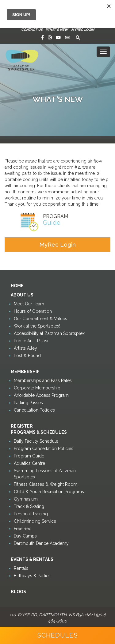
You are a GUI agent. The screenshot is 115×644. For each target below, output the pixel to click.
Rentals (21, 568)
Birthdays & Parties (32, 576)
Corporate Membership (37, 388)
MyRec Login (83, 30)
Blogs (18, 592)
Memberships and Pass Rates (43, 380)
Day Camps (25, 536)
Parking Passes (28, 403)
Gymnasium (26, 499)
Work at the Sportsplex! (37, 326)
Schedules (57, 635)
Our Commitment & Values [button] (40, 319)
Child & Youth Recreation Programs (49, 492)
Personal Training (31, 514)
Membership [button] (25, 372)
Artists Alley (25, 348)
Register (22, 426)
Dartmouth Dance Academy (41, 543)
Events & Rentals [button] (32, 559)
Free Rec (23, 529)
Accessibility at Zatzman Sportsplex (49, 333)
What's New (57, 30)
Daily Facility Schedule (36, 441)
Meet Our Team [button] (29, 304)
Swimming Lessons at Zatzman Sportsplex (45, 474)
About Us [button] (22, 295)
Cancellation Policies (34, 410)
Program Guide (29, 456)
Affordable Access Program (41, 395)
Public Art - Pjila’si (31, 341)
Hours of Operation (33, 311)
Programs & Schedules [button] (39, 432)
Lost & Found (27, 356)
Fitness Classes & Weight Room (46, 484)
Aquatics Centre (29, 463)
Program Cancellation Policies (44, 449)
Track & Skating (29, 506)
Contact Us (32, 30)
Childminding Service (35, 521)
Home (17, 286)
